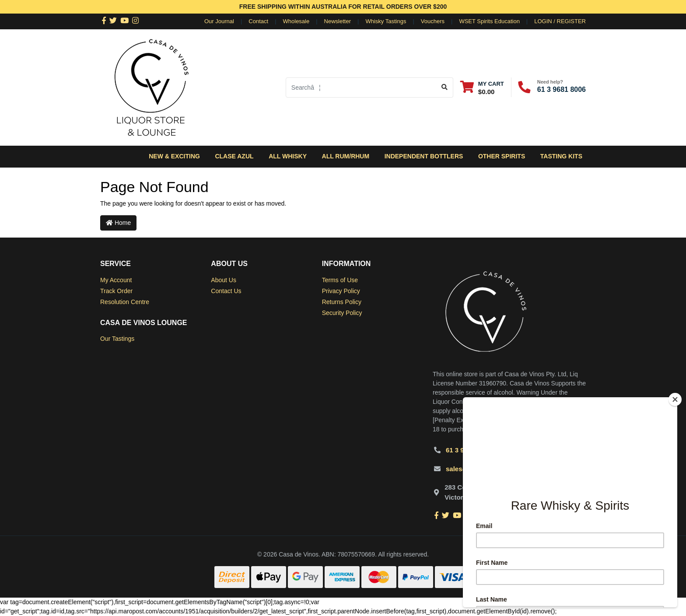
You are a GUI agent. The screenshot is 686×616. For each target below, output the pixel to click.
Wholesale (296, 21)
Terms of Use (340, 280)
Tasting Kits (561, 156)
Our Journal (219, 21)
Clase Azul (234, 156)
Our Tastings (117, 339)
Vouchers (433, 21)
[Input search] (361, 87)
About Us (224, 280)
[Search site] (445, 87)
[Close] (675, 399)
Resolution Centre (125, 302)
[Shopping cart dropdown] (482, 87)
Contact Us (226, 291)
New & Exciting (174, 156)
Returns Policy (342, 302)
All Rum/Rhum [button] (346, 156)
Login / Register (560, 21)
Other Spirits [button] (502, 156)
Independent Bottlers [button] (424, 156)
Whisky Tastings (386, 21)
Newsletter (338, 21)
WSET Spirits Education (489, 21)
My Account (116, 280)
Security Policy (342, 313)
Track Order (116, 291)
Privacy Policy (341, 291)
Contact (258, 21)
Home (118, 223)
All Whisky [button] (288, 156)
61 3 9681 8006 (562, 89)
